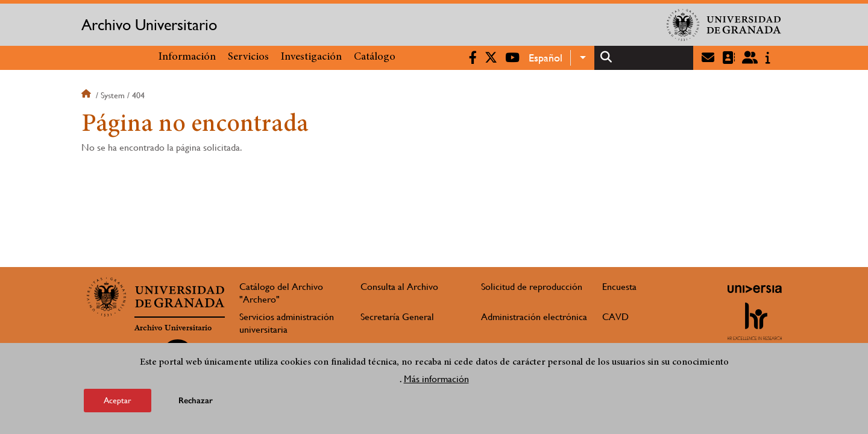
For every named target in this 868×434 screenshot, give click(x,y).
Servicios (248, 57)
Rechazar (196, 403)
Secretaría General (397, 317)
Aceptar (118, 403)
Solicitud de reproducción (532, 287)
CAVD (615, 317)
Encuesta (619, 287)
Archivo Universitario (149, 25)
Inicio (87, 95)
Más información (436, 381)
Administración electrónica (534, 317)
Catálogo (375, 57)
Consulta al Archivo (399, 287)
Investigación (311, 57)
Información (187, 57)
